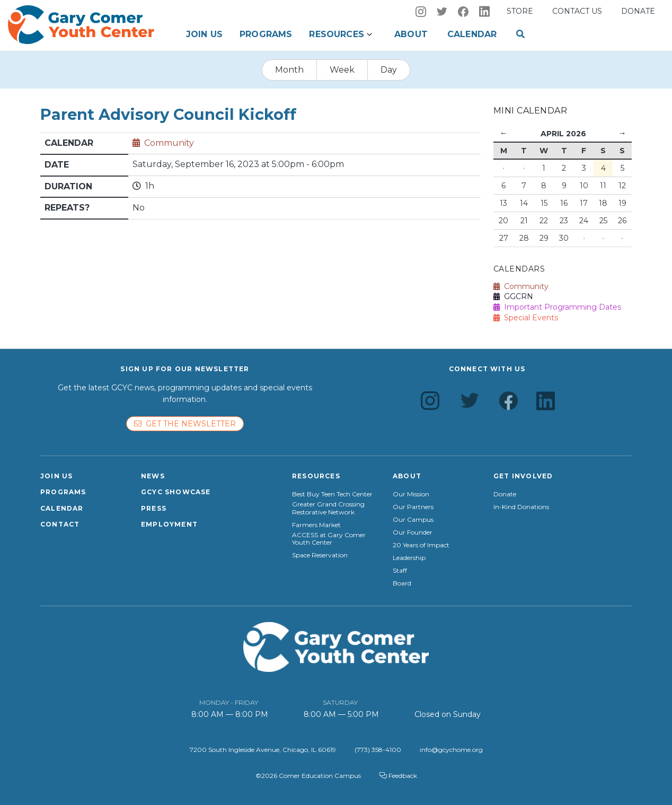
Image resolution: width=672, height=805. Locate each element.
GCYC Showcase (176, 492)
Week (342, 70)
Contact (60, 524)
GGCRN (513, 296)
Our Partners (413, 507)
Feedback (398, 776)
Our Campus (413, 520)
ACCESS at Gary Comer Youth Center (329, 539)
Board (402, 583)
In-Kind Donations (521, 507)
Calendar (472, 34)
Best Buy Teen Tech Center (332, 494)
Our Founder (413, 532)
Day (389, 70)
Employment (169, 524)
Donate (638, 11)
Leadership (409, 558)
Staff (400, 571)
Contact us (577, 11)
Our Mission (411, 494)
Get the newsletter (185, 424)
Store (520, 11)
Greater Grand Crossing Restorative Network (328, 508)
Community (169, 143)
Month (289, 70)
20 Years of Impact (421, 545)
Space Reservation (320, 555)
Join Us (204, 34)
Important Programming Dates (557, 307)
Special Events (526, 318)
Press (154, 508)
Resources (336, 34)
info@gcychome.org (451, 750)
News (153, 476)
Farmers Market (316, 525)
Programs (266, 34)
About (411, 34)
